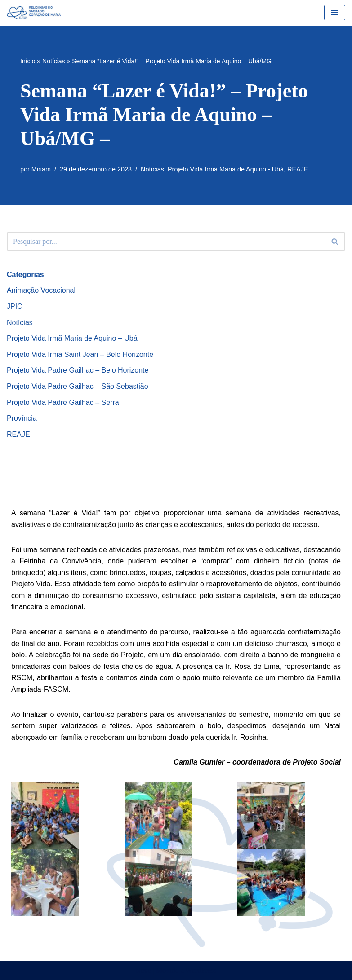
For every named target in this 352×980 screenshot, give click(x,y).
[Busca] (166, 242)
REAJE (298, 169)
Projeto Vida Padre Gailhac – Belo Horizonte (78, 370)
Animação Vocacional (41, 290)
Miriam (41, 169)
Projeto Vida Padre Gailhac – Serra (63, 402)
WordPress (201, 970)
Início (28, 61)
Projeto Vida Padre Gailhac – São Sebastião (78, 386)
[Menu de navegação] (335, 13)
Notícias (54, 61)
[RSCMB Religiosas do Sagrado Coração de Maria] (34, 13)
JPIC (15, 306)
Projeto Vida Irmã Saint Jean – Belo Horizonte (80, 354)
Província (22, 418)
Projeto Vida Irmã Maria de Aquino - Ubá (226, 169)
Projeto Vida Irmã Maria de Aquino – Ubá (72, 338)
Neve (143, 970)
